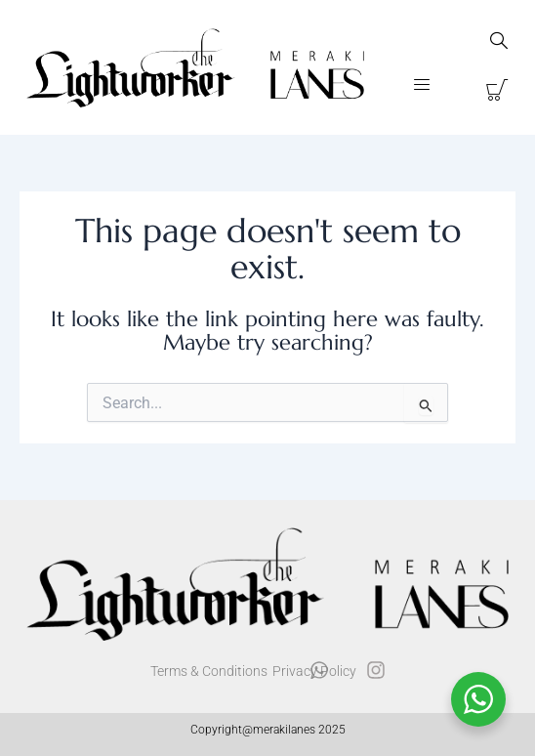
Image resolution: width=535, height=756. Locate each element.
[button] (422, 86)
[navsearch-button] (499, 42)
